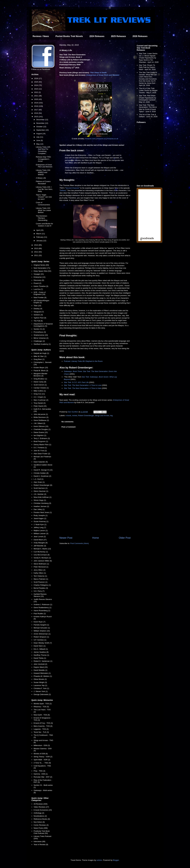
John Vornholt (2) (40, 664)
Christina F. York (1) (41, 688)
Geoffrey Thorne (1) (41, 655)
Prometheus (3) (40, 332)
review (75, 415)
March (39, 234)
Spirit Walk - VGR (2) (42, 760)
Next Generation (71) (42, 268)
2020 (36, 99)
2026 (36, 78)
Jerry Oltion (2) (40, 570)
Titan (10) (37, 306)
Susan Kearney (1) (41, 521)
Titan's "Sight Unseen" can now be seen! (44, 197)
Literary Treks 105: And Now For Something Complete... (43, 150)
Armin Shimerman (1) (42, 634)
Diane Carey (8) (40, 382)
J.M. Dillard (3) (39, 423)
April (38, 230)
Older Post (125, 538)
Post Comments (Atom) (80, 543)
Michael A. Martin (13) (42, 549)
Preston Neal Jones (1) (43, 512)
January (40, 241)
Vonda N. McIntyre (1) (42, 558)
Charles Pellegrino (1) (42, 585)
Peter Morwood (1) (41, 567)
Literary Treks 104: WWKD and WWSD (43, 172)
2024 (36, 85)
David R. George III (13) (43, 470)
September (41, 130)
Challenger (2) (39, 341)
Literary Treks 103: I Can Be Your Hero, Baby (44, 189)
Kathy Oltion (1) (40, 573)
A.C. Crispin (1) (40, 397)
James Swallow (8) (41, 652)
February (40, 237)
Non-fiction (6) (39, 822)
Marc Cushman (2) (41, 400)
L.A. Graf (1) (39, 479)
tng (111, 415)
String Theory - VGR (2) (43, 757)
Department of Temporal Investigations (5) (43, 325)
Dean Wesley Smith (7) (43, 643)
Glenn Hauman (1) (41, 491)
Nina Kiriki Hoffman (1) (43, 497)
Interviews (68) (39, 841)
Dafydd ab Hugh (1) (41, 353)
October (40, 127)
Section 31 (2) (39, 329)
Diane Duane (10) (41, 432)
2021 (36, 96)
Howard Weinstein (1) (42, 673)
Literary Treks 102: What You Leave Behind (43, 210)
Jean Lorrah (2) (40, 537)
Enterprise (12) (40, 277)
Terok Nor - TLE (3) (41, 732)
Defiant (63, 190)
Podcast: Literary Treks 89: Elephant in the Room (83, 361)
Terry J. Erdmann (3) (42, 438)
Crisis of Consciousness (43, 204)
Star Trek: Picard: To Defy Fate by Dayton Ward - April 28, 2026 (147, 67)
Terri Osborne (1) (40, 576)
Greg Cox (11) (39, 394)
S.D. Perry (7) (39, 591)
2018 (36, 106)
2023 (36, 89)
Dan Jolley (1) (39, 509)
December (41, 120)
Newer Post (66, 538)
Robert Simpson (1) (41, 637)
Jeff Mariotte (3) (40, 546)
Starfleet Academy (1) (42, 344)
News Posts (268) (41, 828)
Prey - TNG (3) (39, 771)
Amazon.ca (101, 139)
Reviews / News (41, 36)
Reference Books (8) (42, 819)
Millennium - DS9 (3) (42, 745)
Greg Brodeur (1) (40, 379)
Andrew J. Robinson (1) (43, 605)
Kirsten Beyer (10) (41, 368)
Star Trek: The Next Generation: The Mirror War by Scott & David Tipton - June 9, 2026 (148, 108)
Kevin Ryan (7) (40, 622)
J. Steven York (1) (41, 691)
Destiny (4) (38, 309)
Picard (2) (37, 283)
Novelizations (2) (40, 816)
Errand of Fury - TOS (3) (43, 723)
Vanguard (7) (39, 312)
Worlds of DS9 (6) (41, 754)
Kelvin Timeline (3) (41, 286)
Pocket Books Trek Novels (69, 36)
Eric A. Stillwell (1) (41, 649)
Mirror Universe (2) (41, 338)
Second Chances (72, 188)
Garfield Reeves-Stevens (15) (40, 595)
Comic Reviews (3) (41, 825)
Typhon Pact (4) (40, 318)
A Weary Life (41, 178)
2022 (36, 92)
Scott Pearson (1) (41, 582)
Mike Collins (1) (40, 391)
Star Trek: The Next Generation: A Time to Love (83, 385)
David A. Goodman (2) (42, 476)
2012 (36, 252)
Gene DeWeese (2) (41, 420)
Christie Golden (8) (41, 473)
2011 (36, 255)
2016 (36, 113)
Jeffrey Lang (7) (40, 527)
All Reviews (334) (41, 804)
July (38, 137)
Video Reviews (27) (41, 807)
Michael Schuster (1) (42, 628)
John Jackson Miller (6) (43, 561)
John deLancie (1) (41, 414)
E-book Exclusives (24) (43, 810)
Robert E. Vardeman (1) (43, 661)
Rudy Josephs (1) (41, 515)
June (38, 140)
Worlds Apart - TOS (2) (43, 704)
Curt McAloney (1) (41, 552)
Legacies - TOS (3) (41, 729)
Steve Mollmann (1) (41, 564)
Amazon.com (90, 139)
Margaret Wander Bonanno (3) (41, 375)
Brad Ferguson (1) (41, 441)
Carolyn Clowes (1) (41, 388)
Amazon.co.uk (113, 139)
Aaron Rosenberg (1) (42, 611)
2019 (36, 103)
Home (96, 538)
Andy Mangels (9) (41, 543)
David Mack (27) (40, 540)
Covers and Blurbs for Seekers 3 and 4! (44, 225)
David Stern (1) (40, 646)
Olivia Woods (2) (40, 679)
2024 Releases (97, 36)
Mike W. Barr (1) (40, 356)
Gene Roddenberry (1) (43, 608)
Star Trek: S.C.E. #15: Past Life (76, 382)
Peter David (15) (40, 406)
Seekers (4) (38, 315)
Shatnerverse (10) (41, 335)
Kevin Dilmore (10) (41, 426)
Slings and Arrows (102, 415)
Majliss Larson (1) (41, 530)
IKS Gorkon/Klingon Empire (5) (41, 302)
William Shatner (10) (42, 631)
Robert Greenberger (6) (43, 485)
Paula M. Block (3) (41, 371)
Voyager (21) (39, 274)
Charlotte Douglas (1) (42, 429)
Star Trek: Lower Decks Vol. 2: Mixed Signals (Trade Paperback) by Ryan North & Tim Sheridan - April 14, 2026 (149, 58)
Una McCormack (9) (42, 555)
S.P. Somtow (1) (40, 640)
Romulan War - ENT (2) (43, 777)
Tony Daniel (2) (40, 403)
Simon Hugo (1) (40, 500)
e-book (68, 415)
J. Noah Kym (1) (40, 524)
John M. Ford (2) (40, 451)
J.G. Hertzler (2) (40, 494)
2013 (36, 248)
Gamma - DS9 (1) (41, 774)
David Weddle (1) (40, 670)
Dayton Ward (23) (41, 667)
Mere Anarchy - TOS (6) (43, 726)
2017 (36, 110)
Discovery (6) (39, 280)
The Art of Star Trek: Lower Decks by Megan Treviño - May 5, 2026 (148, 90)
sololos (99, 860)
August (39, 134)
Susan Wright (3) (40, 682)
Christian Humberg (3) (42, 503)
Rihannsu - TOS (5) (41, 707)
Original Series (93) (41, 265)
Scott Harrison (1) (41, 488)
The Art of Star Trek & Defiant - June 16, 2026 (148, 116)
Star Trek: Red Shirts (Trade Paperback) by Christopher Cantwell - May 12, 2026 (148, 99)
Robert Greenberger (86, 415)
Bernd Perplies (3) (41, 588)
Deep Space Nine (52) (42, 271)
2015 (36, 117)
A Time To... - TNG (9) (42, 763)
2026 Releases (140, 36)
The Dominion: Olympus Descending (42, 218)
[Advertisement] (95, 513)
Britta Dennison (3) (41, 417)
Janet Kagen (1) (40, 518)
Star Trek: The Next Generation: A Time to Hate (83, 388)
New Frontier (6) (40, 297)
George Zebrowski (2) (42, 694)
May (38, 144)
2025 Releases (118, 36)
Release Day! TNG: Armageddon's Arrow (43, 159)
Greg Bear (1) (39, 359)
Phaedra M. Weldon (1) (43, 676)
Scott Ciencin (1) (40, 385)
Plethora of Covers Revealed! (43, 182)
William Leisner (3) (41, 534)
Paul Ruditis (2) (40, 614)
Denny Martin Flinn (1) (42, 445)
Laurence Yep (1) (40, 685)
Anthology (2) (39, 813)
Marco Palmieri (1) (41, 579)
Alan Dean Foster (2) (42, 454)
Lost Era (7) (38, 289)
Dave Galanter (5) (41, 462)
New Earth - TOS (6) (42, 715)
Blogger (116, 860)
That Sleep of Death (98, 73)
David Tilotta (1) (40, 658)
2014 (36, 245)
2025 (36, 82)
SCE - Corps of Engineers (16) (40, 293)
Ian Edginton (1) (40, 435)
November (41, 123)
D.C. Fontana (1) (40, 448)
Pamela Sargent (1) (41, 625)
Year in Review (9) (41, 844)
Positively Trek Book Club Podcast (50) (42, 832)
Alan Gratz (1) (39, 482)
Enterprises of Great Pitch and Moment (103, 75)
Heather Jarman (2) (41, 506)
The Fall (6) (38, 321)
